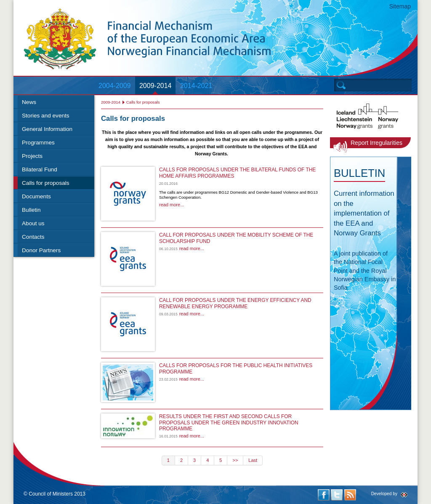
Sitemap (400, 6)
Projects (32, 156)
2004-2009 (115, 86)
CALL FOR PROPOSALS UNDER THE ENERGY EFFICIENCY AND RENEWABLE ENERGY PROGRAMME (235, 303)
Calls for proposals (46, 183)
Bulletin (31, 210)
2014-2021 (196, 86)
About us (33, 223)
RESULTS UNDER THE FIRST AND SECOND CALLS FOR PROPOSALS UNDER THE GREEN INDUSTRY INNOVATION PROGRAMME (229, 423)
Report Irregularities (376, 143)
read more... (172, 205)
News (29, 102)
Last (253, 460)
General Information (47, 129)
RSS (350, 495)
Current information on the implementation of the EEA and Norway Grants (364, 213)
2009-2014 (156, 86)
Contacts (33, 237)
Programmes (38, 143)
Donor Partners (41, 250)
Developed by (384, 494)
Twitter (337, 495)
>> (235, 460)
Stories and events (46, 116)
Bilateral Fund (40, 169)
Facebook (324, 495)
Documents (36, 196)
